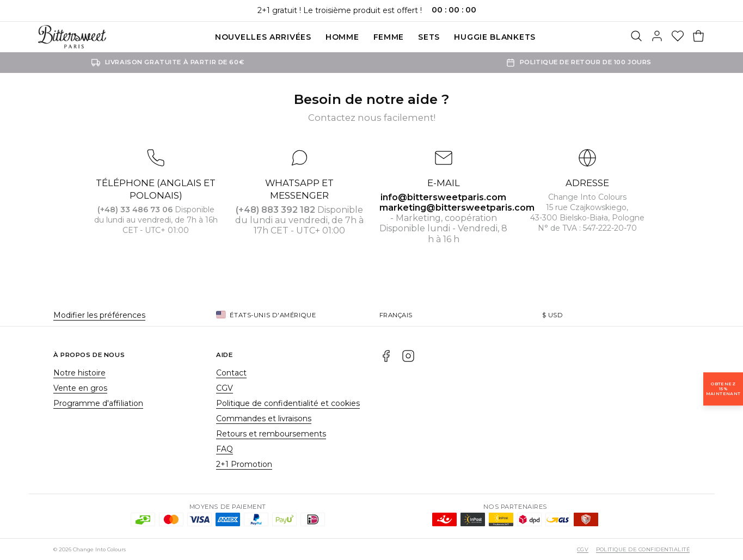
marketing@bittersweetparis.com (457, 208)
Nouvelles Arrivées (263, 37)
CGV (225, 388)
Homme (342, 37)
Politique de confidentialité (643, 549)
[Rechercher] (636, 37)
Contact (231, 373)
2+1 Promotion (244, 464)
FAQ (225, 449)
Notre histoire (79, 373)
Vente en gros (80, 388)
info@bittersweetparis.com (443, 197)
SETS (429, 37)
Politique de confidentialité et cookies (288, 403)
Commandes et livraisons (264, 419)
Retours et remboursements (271, 434)
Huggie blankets (495, 37)
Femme (389, 37)
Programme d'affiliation (98, 403)
